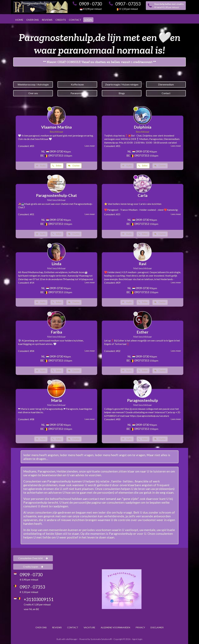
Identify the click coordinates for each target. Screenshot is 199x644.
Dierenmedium (166, 84)
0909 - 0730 (91, 4)
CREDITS (61, 20)
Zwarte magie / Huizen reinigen (122, 84)
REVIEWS (47, 20)
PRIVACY (140, 627)
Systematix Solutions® (101, 639)
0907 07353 (56, 155)
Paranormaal (77, 93)
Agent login (137, 639)
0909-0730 (56, 151)
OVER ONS (32, 20)
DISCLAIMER (157, 627)
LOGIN (88, 20)
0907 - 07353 (128, 4)
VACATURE (89, 627)
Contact (166, 93)
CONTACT (75, 20)
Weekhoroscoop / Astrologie (33, 84)
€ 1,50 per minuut (129, 9)
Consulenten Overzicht (33, 558)
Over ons (33, 93)
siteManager (72, 639)
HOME (19, 20)
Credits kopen (33, 567)
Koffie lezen (77, 84)
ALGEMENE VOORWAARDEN (115, 627)
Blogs (122, 93)
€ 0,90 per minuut (92, 9)
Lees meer (90, 146)
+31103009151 (39, 599)
